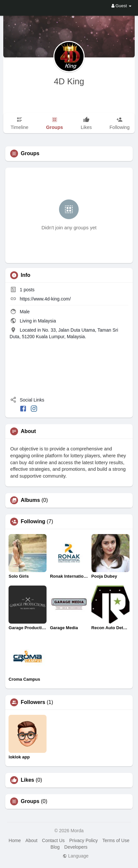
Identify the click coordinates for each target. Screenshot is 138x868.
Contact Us (53, 840)
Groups (30, 801)
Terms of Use (116, 840)
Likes (27, 780)
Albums (30, 500)
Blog (55, 847)
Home (15, 840)
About (32, 840)
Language (76, 856)
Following (33, 522)
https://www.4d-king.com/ (45, 299)
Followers (33, 702)
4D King (69, 81)
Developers (76, 847)
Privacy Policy (83, 840)
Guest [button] (121, 6)
